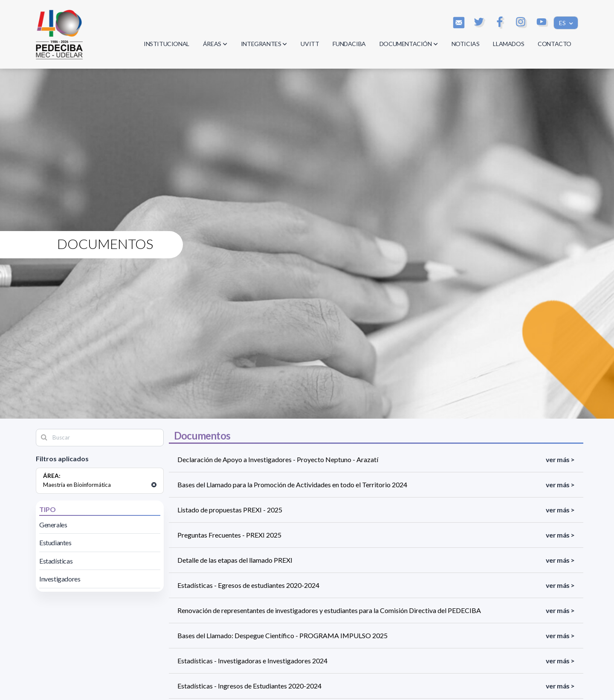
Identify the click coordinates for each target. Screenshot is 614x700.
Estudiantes (55, 542)
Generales (53, 525)
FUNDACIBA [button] (349, 44)
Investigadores (60, 579)
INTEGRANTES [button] (264, 44)
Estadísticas (56, 561)
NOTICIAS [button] (466, 44)
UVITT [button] (310, 44)
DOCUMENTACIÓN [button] (409, 44)
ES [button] (563, 23)
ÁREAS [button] (215, 44)
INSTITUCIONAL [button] (167, 44)
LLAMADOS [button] (508, 44)
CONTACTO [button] (555, 44)
